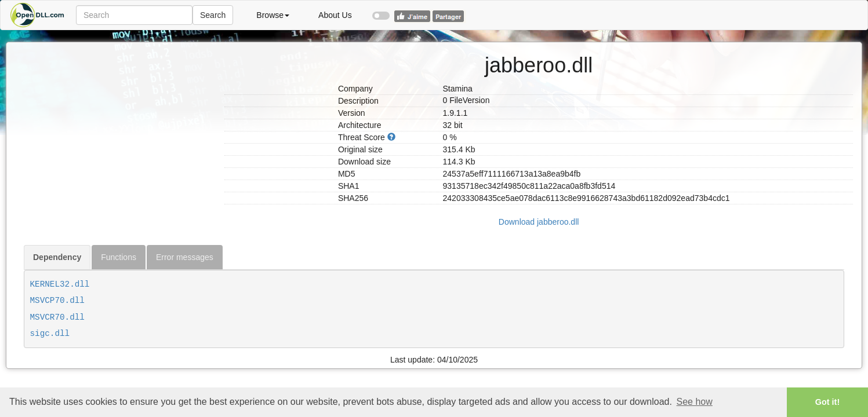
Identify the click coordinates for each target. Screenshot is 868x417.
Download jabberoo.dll (539, 222)
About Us (335, 15)
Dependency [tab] (57, 257)
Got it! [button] (827, 402)
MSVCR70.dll (57, 317)
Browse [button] (273, 15)
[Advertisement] (120, 115)
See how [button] (695, 402)
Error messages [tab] (185, 257)
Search (213, 15)
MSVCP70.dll (57, 301)
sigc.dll (50, 334)
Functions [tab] (119, 257)
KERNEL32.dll (60, 284)
